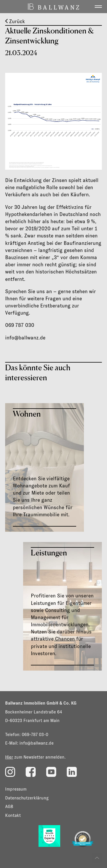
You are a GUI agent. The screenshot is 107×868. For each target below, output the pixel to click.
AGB (9, 806)
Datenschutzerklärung (27, 798)
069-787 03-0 (35, 734)
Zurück (15, 21)
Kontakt (13, 815)
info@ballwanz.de (37, 743)
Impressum (16, 789)
